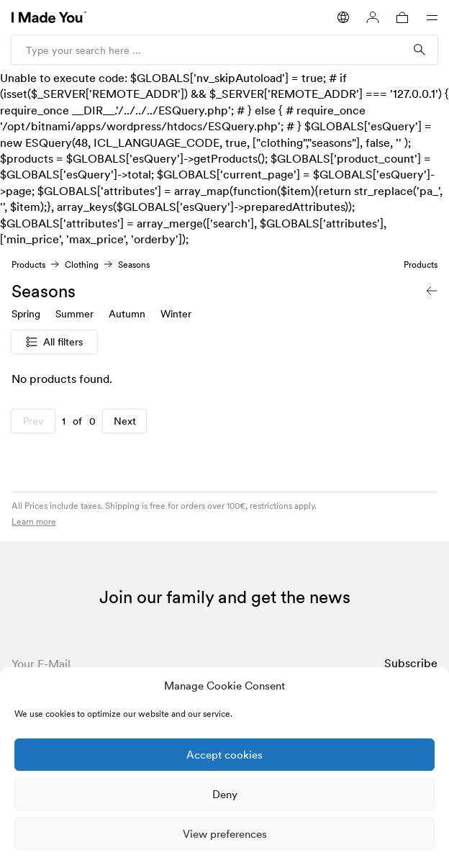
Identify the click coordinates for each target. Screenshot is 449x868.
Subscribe (411, 663)
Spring (26, 314)
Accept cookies (224, 755)
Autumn (127, 314)
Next (125, 421)
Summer (74, 314)
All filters (54, 342)
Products (28, 265)
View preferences (225, 834)
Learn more (34, 521)
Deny (225, 794)
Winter (176, 314)
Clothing (82, 265)
